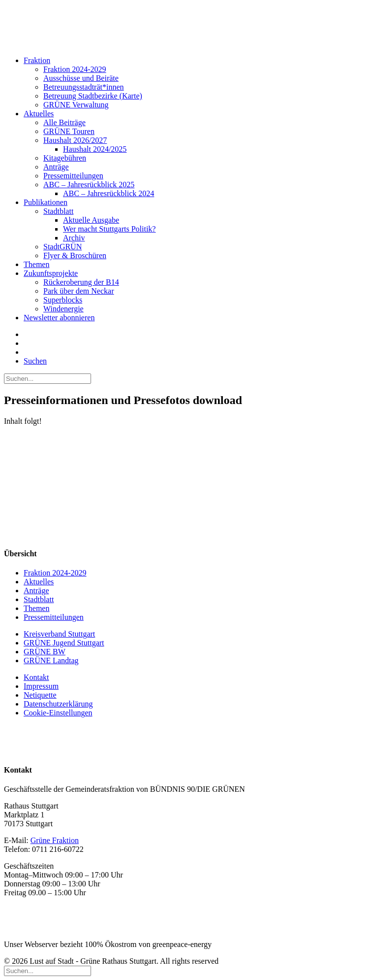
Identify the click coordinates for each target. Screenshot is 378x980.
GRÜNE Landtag (51, 660)
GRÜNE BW (45, 652)
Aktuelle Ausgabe (91, 220)
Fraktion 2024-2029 (75, 69)
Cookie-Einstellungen (58, 713)
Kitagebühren (65, 158)
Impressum (41, 686)
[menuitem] (192, 83)
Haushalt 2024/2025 (95, 149)
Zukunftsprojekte (51, 273)
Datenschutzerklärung (58, 704)
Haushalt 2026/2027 (75, 140)
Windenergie (63, 309)
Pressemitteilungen (73, 176)
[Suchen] (47, 378)
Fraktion (37, 60)
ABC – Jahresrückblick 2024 (109, 193)
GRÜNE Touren (69, 131)
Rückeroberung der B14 (81, 282)
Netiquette (40, 695)
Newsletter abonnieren (59, 318)
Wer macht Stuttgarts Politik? (109, 229)
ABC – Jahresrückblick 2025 (89, 185)
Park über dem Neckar (79, 291)
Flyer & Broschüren (75, 255)
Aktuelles (39, 114)
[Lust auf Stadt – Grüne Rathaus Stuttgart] (189, 26)
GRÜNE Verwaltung (76, 105)
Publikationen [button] (46, 202)
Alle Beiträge (64, 122)
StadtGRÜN (63, 247)
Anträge (56, 167)
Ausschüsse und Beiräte (81, 78)
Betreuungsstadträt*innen (84, 87)
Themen (36, 264)
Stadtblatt (58, 211)
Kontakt (36, 677)
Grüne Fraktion (55, 840)
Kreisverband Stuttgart (59, 634)
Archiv (74, 238)
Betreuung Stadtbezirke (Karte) (93, 96)
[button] (35, 361)
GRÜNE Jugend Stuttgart (64, 643)
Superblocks (63, 300)
